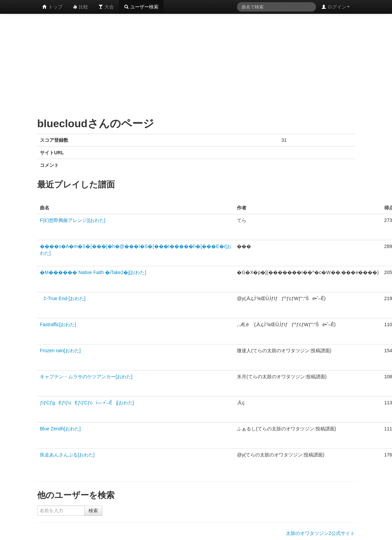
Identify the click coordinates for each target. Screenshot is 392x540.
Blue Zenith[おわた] (60, 429)
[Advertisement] (145, 64)
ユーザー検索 (141, 7)
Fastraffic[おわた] (58, 324)
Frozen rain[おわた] (60, 351)
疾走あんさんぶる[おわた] (67, 455)
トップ (52, 7)
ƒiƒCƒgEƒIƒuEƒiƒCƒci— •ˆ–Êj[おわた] (87, 403)
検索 (93, 511)
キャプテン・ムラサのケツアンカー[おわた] (86, 377)
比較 (80, 7)
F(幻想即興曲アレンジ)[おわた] (73, 220)
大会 (106, 7)
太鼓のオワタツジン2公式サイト (320, 533)
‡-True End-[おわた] (63, 298)
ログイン (336, 7)
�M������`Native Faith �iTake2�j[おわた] (93, 272)
